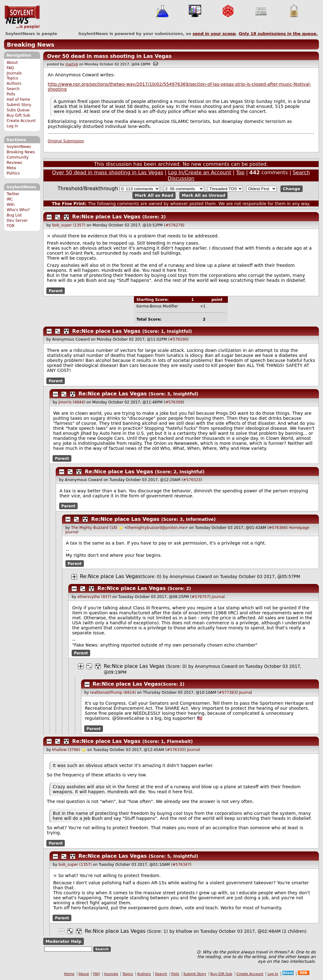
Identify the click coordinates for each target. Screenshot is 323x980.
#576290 (178, 339)
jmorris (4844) (72, 402)
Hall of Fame (18, 99)
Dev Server (17, 221)
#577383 (228, 693)
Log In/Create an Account (200, 173)
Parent (56, 291)
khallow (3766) (66, 750)
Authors (14, 84)
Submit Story (19, 105)
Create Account (21, 121)
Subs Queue (18, 110)
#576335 (176, 750)
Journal (72, 532)
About (12, 63)
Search (13, 89)
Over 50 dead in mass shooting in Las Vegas (109, 56)
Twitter (13, 194)
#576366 (278, 528)
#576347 (181, 865)
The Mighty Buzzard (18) (94, 528)
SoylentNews (22, 17)
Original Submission (66, 141)
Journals (14, 73)
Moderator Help (63, 941)
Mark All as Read (154, 195)
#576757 (200, 597)
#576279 (174, 225)
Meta (11, 168)
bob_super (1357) (69, 225)
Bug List (14, 215)
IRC (10, 199)
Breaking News (31, 45)
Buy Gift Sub (18, 115)
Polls (11, 94)
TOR (10, 226)
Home (69, 974)
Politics (13, 173)
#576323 (192, 480)
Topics (12, 78)
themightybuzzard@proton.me (156, 528)
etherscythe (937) (94, 597)
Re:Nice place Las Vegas (106, 217)
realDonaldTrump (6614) (113, 693)
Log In (12, 126)
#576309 (174, 402)
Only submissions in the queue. (278, 34)
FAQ (10, 68)
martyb (72, 64)
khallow (184, 931)
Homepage (299, 528)
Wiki (10, 205)
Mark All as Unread (204, 195)
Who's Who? (18, 210)
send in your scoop (214, 34)
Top (240, 173)
